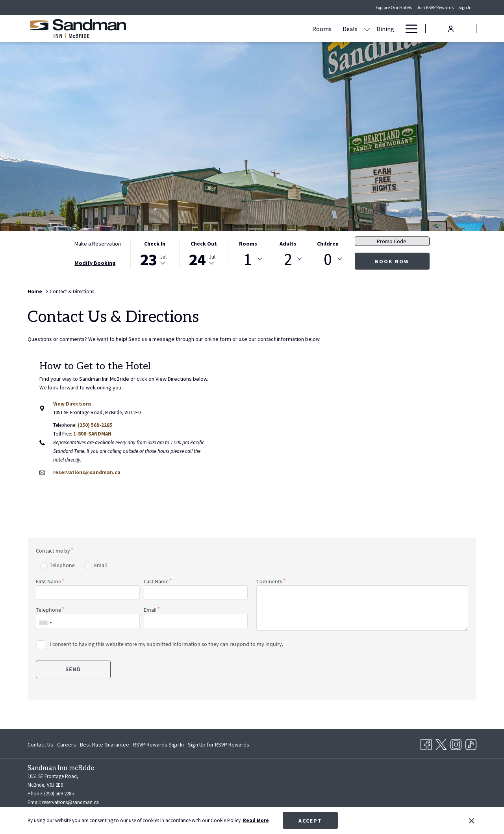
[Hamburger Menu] (409, 29)
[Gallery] (384, 29)
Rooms (248, 244)
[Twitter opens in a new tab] (441, 743)
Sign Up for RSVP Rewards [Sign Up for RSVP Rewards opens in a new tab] (219, 746)
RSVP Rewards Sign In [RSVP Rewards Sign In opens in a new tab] (158, 746)
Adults (288, 244)
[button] (155, 253)
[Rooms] (245, 29)
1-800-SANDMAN (92, 434)
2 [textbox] (288, 259)
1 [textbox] (248, 259)
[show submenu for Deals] (290, 29)
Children (328, 244)
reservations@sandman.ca (87, 472)
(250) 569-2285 (95, 425)
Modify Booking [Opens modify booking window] (95, 263)
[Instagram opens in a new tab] (456, 743)
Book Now (392, 261)
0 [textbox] (328, 259)
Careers (67, 745)
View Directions (72, 404)
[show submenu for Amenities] (365, 29)
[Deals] (273, 29)
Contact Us (40, 745)
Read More (256, 820)
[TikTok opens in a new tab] (471, 743)
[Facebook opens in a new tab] (426, 743)
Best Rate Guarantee (105, 745)
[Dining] (309, 29)
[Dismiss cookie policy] (472, 821)
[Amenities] (342, 29)
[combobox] (248, 259)
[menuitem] (41, 745)
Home (35, 291)
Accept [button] (310, 821)
